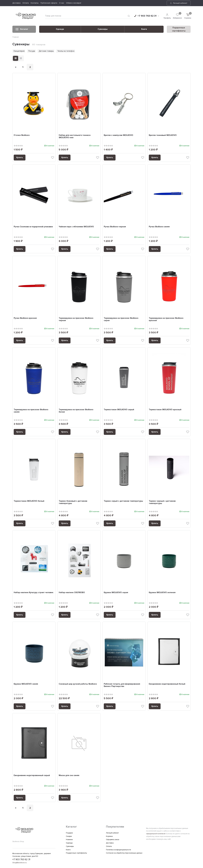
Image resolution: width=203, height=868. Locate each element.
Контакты (35, 3)
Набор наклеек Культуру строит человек (34, 593)
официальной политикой (156, 834)
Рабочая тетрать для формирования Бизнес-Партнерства (122, 686)
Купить (20, 157)
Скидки (69, 836)
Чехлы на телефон (66, 51)
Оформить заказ (113, 840)
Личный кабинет (179, 3)
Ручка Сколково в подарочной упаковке (33, 227)
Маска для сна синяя (69, 777)
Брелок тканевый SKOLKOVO (163, 135)
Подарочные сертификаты (76, 853)
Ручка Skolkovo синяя (159, 227)
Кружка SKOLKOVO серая (116, 593)
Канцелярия (19, 51)
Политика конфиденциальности (118, 850)
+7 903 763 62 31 (147, 16)
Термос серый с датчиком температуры (123, 502)
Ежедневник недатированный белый (167, 685)
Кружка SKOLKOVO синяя (26, 685)
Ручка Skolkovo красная (25, 318)
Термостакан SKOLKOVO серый (119, 410)
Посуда (32, 51)
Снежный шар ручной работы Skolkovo (78, 685)
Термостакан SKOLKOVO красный (165, 410)
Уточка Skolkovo (22, 135)
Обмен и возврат (74, 3)
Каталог (22, 30)
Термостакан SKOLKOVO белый (29, 502)
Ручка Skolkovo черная (115, 227)
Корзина (109, 836)
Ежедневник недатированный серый (32, 777)
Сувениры (103, 29)
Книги (144, 29)
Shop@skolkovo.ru (20, 863)
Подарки (69, 833)
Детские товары (46, 51)
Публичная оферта (49, 3)
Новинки (69, 840)
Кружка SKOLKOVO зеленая (162, 593)
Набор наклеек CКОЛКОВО (72, 593)
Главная (16, 37)
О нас (62, 3)
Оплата (26, 3)
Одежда (60, 29)
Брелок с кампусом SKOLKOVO (119, 135)
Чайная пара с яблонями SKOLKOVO (76, 227)
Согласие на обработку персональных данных (124, 853)
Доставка (16, 3)
